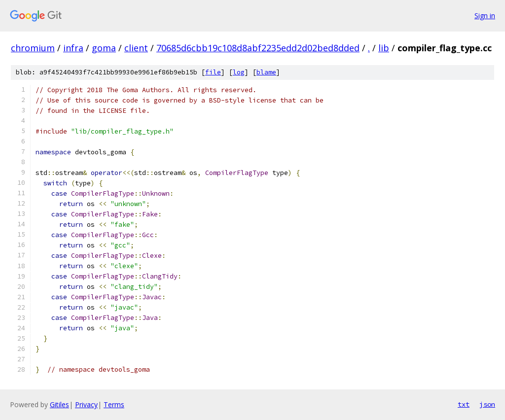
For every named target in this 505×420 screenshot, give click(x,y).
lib (384, 48)
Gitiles (59, 404)
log (239, 72)
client (136, 48)
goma (104, 48)
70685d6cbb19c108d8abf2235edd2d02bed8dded (258, 48)
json (487, 404)
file (213, 72)
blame (266, 72)
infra (73, 48)
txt (464, 404)
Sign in (485, 16)
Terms (114, 404)
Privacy (86, 404)
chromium (33, 48)
